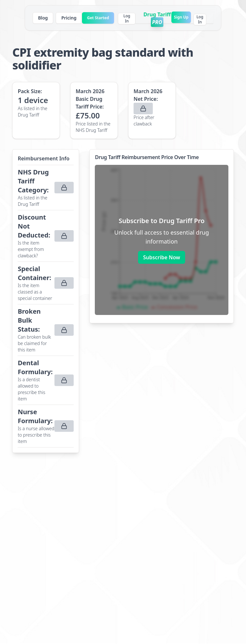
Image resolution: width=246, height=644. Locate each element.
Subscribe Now (162, 257)
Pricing (69, 18)
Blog (43, 18)
